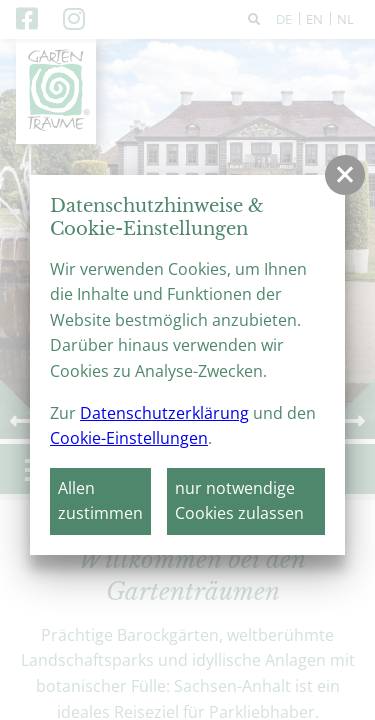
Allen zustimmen (100, 501)
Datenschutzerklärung (164, 413)
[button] (345, 175)
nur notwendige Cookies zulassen (239, 501)
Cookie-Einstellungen (129, 438)
